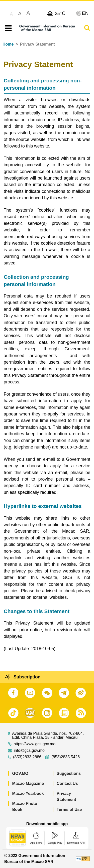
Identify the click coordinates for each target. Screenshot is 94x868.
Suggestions (69, 773)
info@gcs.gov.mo (29, 751)
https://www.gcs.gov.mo (34, 744)
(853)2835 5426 (66, 757)
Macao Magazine (28, 783)
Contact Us (67, 783)
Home (8, 44)
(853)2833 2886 (27, 757)
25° (60, 13)
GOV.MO (20, 773)
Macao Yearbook (28, 793)
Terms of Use (69, 810)
